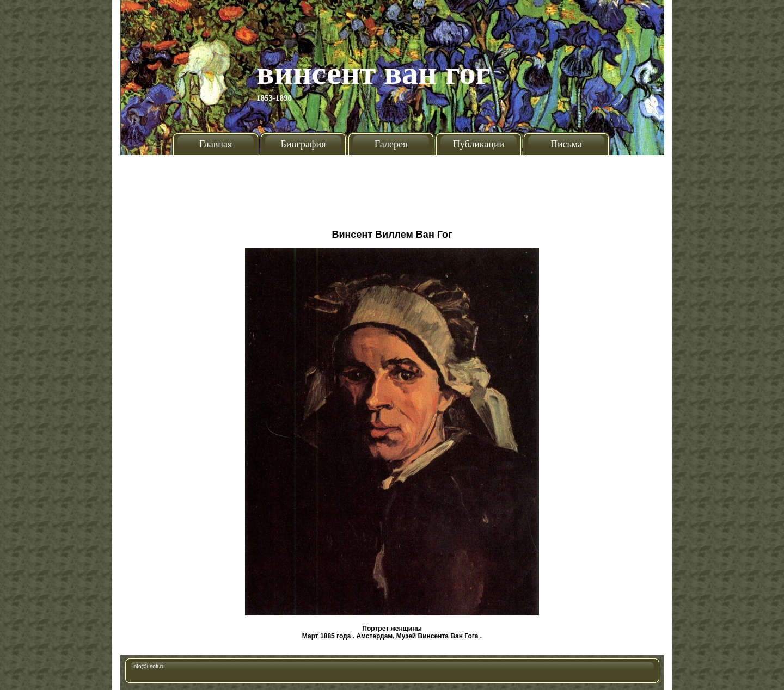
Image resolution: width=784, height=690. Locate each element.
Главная (216, 144)
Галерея (391, 144)
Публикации (479, 144)
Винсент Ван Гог (373, 73)
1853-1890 (274, 98)
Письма (566, 144)
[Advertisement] (392, 188)
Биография (304, 144)
